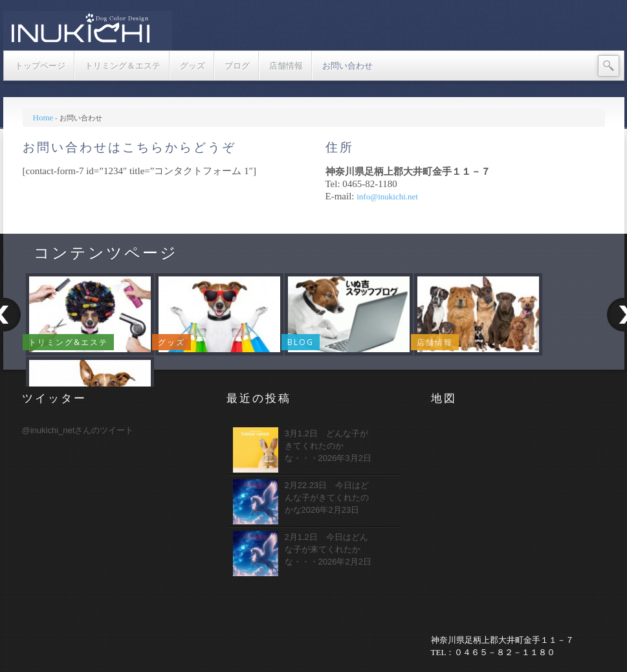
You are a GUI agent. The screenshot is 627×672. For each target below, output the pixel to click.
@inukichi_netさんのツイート (78, 430)
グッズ (171, 342)
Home (43, 118)
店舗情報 (435, 342)
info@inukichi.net (387, 196)
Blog (301, 342)
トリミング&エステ (68, 342)
